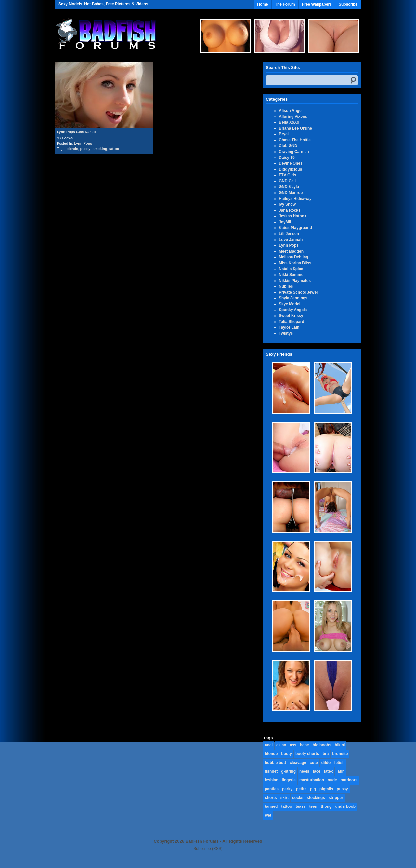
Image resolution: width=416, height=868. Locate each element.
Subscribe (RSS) (208, 849)
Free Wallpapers (317, 4)
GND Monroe (291, 193)
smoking (100, 149)
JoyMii (285, 222)
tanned (271, 806)
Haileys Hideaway (295, 199)
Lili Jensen (289, 234)
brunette (340, 754)
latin (340, 771)
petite (301, 789)
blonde (72, 149)
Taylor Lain (289, 327)
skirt (285, 798)
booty (286, 754)
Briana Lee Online (295, 128)
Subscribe (348, 4)
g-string (288, 771)
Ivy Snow (287, 204)
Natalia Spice (291, 269)
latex (328, 771)
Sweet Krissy (291, 316)
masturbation (312, 780)
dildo (326, 763)
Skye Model (290, 304)
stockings (316, 798)
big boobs (322, 745)
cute (314, 763)
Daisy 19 (287, 158)
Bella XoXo (289, 122)
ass (293, 745)
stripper (336, 798)
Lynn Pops (83, 143)
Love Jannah (291, 240)
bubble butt (275, 763)
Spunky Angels (293, 310)
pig (313, 789)
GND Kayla (289, 187)
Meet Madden (291, 251)
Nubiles (286, 286)
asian (281, 745)
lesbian (272, 780)
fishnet (271, 771)
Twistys (286, 333)
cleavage (298, 763)
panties (272, 789)
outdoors (349, 780)
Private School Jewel (298, 292)
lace (317, 771)
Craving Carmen (294, 152)
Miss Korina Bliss (295, 263)
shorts (271, 798)
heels (304, 771)
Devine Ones (291, 163)
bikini (340, 745)
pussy (85, 149)
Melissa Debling (294, 257)
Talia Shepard (292, 322)
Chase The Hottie (295, 140)
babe (305, 745)
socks (298, 798)
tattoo (114, 149)
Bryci (284, 134)
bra (326, 754)
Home (262, 4)
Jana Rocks (290, 210)
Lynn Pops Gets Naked (76, 132)
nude (332, 780)
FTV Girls (287, 175)
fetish (339, 763)
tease (301, 806)
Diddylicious (290, 169)
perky (287, 789)
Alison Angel (291, 111)
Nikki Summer (292, 275)
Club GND (288, 146)
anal (269, 745)
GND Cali (287, 181)
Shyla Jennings (293, 298)
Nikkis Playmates (295, 281)
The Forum (285, 4)
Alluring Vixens (293, 117)
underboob (345, 806)
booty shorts (307, 754)
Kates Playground (295, 228)
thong (326, 806)
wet (268, 815)
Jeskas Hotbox (293, 216)
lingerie (289, 780)
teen (313, 806)
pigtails (326, 789)
